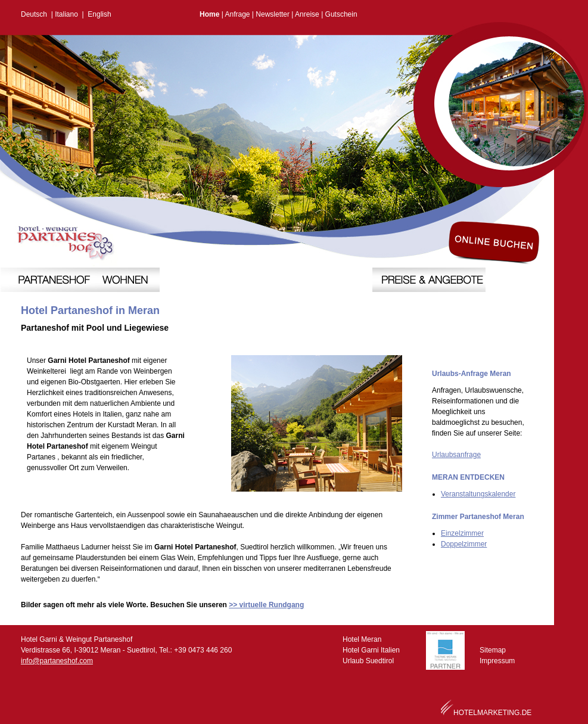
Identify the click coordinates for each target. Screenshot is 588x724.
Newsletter (273, 14)
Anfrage (237, 14)
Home (209, 14)
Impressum (497, 661)
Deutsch (34, 14)
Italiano (66, 14)
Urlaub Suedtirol (368, 661)
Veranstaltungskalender (478, 494)
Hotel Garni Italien (371, 650)
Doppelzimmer (464, 544)
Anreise (307, 14)
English (99, 14)
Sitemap (493, 650)
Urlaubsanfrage (456, 455)
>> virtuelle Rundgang (266, 605)
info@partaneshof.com (57, 661)
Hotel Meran (362, 639)
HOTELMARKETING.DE (492, 713)
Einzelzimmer (462, 533)
